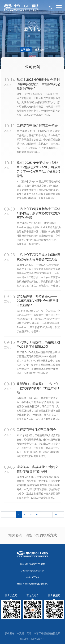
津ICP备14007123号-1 (32, 639)
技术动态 (40, 50)
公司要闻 (26, 50)
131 (57, 514)
